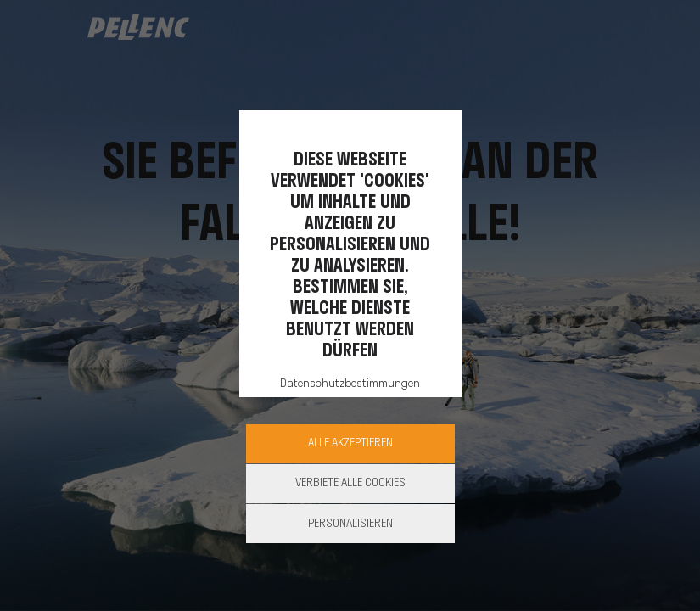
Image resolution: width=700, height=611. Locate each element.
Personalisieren (350, 524)
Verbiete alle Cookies (350, 483)
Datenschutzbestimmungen (350, 384)
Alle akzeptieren (350, 443)
